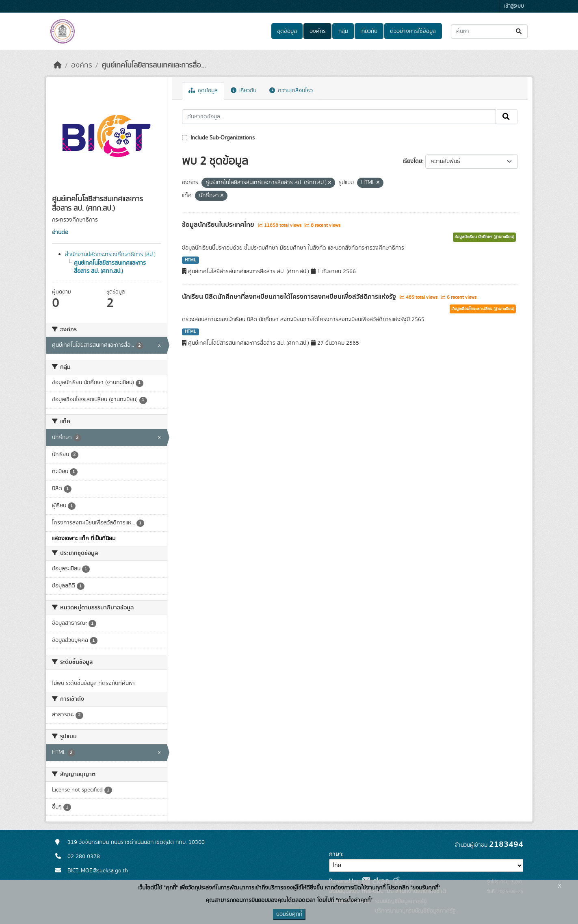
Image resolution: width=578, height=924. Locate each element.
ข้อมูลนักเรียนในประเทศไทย (219, 225)
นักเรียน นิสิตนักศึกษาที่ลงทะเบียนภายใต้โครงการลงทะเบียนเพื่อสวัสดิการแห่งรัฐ (290, 297)
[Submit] (519, 32)
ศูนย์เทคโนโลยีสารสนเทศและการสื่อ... (154, 65)
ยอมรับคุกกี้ (289, 914)
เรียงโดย (412, 161)
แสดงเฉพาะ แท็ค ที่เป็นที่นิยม (84, 539)
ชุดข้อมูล (287, 31)
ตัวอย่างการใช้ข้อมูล (413, 31)
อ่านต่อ (60, 233)
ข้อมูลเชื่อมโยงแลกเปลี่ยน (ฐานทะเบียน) (483, 309)
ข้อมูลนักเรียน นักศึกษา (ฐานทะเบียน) (484, 237)
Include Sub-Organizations (218, 138)
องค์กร (318, 31)
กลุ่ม (343, 31)
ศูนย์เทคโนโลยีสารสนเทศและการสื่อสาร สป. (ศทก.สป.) (110, 267)
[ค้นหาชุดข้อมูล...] (489, 32)
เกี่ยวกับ (369, 31)
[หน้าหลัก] (58, 65)
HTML (191, 260)
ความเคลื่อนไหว (291, 91)
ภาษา (336, 854)
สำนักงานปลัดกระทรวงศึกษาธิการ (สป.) (110, 254)
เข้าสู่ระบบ (514, 6)
